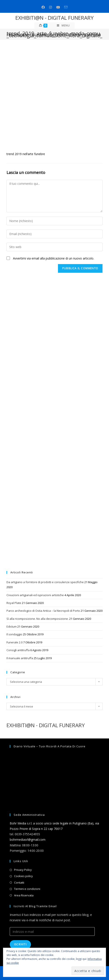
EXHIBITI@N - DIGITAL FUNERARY (54, 18)
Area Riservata (24, 895)
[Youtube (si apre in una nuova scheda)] (58, 7)
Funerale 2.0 (14, 642)
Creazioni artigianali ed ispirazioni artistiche (35, 595)
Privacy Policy (23, 870)
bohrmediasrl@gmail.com (28, 840)
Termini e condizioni (27, 889)
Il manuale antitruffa (20, 658)
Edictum (12, 626)
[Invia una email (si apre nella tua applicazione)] (66, 7)
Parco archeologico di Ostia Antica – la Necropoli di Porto (43, 611)
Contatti (19, 883)
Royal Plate (14, 603)
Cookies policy (23, 876)
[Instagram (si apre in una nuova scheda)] (50, 7)
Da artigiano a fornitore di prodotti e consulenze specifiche (45, 582)
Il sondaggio (14, 634)
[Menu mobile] (63, 26)
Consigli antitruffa (18, 650)
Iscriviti (20, 944)
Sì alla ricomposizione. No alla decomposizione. (38, 619)
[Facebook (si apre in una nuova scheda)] (43, 7)
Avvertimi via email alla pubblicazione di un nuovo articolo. (54, 258)
